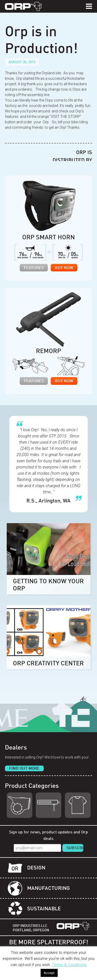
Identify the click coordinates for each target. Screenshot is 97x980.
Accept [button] (49, 973)
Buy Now (64, 268)
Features (34, 268)
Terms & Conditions (69, 965)
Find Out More (24, 769)
